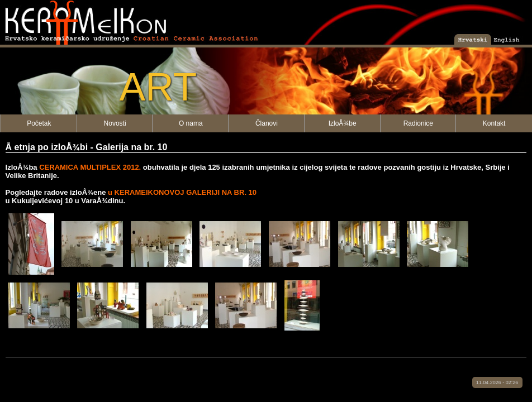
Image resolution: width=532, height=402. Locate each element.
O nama (191, 123)
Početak (39, 123)
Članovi (267, 123)
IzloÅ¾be (343, 123)
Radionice (418, 123)
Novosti (115, 123)
